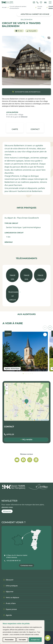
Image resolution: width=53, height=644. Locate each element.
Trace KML (27, 277)
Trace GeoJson (40, 277)
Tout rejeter (22, 640)
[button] (35, 128)
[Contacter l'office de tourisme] (34, 2)
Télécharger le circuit (13, 296)
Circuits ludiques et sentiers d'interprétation (18, 7)
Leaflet (36, 420)
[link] (37, 2)
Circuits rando (40, 7)
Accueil (4, 7)
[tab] (23, 374)
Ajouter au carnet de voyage (35, 14)
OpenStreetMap (45, 420)
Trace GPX (13, 277)
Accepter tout (35, 640)
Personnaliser (9, 640)
